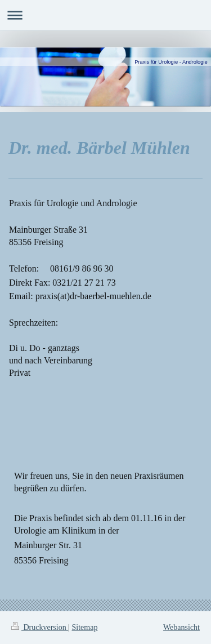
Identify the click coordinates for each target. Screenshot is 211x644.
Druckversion (40, 627)
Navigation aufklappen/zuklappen (105, 15)
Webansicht (181, 627)
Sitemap (85, 627)
